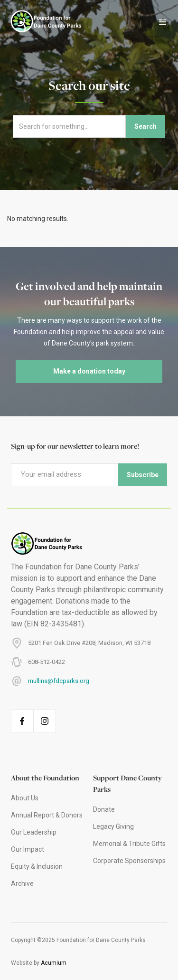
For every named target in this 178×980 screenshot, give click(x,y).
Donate (104, 809)
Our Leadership (34, 832)
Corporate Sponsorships (129, 861)
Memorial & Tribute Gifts (129, 844)
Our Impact (28, 849)
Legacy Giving (113, 826)
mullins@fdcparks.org (59, 681)
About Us (25, 798)
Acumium (54, 963)
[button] (163, 22)
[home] (41, 22)
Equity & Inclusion (37, 866)
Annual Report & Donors (47, 815)
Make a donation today (89, 371)
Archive (22, 884)
